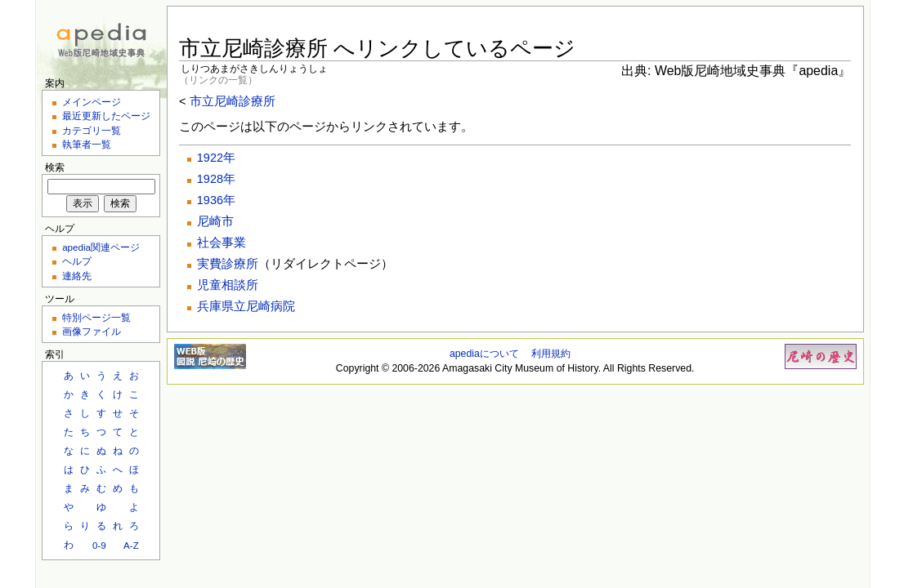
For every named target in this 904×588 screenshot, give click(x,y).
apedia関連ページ (101, 247)
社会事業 (222, 243)
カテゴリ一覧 (92, 130)
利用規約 (551, 354)
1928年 (216, 179)
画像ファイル (92, 331)
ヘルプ (77, 261)
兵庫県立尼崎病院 (246, 306)
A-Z (131, 545)
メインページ (92, 102)
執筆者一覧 (87, 144)
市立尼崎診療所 (233, 101)
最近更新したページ (106, 116)
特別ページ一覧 (96, 317)
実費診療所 (228, 264)
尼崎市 (215, 221)
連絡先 (77, 276)
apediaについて (484, 354)
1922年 (216, 158)
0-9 (99, 545)
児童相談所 (228, 285)
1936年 (216, 200)
